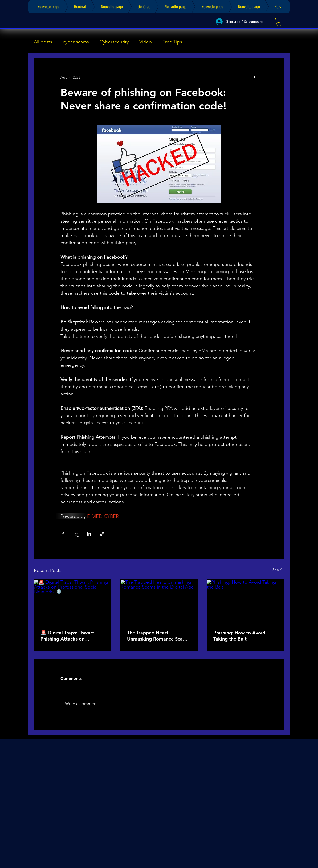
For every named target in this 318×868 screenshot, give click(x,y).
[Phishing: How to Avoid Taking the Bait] (245, 601)
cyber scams (76, 42)
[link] (279, 22)
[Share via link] (102, 534)
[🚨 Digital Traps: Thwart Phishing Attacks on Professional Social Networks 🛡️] (73, 601)
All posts (43, 42)
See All (278, 570)
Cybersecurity (114, 42)
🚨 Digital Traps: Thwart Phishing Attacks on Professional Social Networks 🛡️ (67, 636)
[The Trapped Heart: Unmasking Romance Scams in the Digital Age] (159, 601)
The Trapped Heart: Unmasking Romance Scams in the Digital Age (158, 636)
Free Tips (172, 42)
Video (146, 42)
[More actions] (254, 78)
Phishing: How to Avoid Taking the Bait (239, 636)
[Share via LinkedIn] (89, 534)
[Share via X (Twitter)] (76, 534)
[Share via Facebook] (63, 534)
